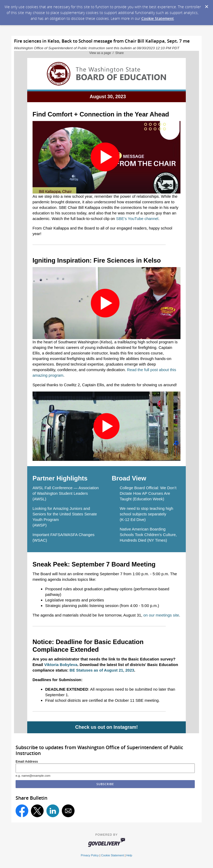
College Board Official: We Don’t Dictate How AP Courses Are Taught (148, 493)
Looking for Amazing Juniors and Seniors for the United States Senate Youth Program (65, 514)
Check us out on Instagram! (106, 727)
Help (129, 855)
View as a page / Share (107, 53)
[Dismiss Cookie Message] (206, 5)
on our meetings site (161, 615)
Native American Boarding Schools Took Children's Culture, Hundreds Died (148, 535)
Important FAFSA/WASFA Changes (64, 535)
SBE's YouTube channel (137, 219)
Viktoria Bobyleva (61, 665)
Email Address (27, 762)
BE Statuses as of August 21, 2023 (102, 670)
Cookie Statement (158, 18)
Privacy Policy (90, 855)
